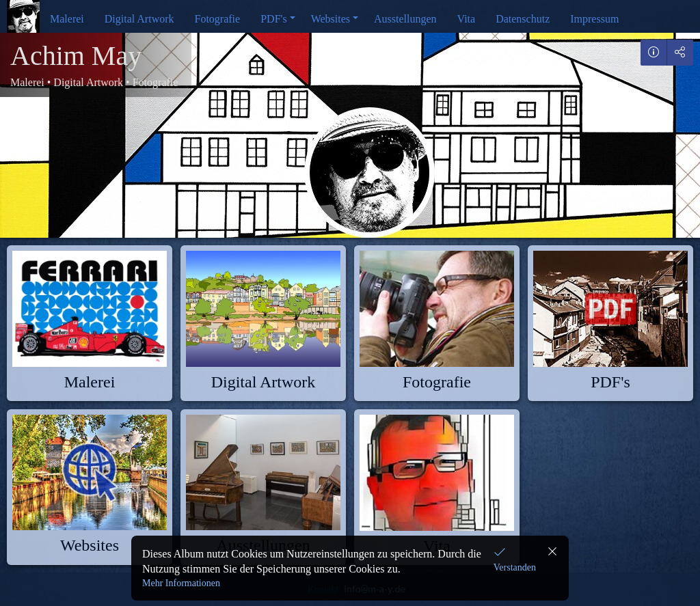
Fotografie (218, 19)
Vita (467, 19)
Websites (331, 19)
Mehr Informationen (181, 583)
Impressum (594, 19)
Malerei (67, 19)
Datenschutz (523, 19)
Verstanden (515, 567)
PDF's (273, 19)
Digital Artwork (139, 19)
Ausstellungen (405, 19)
